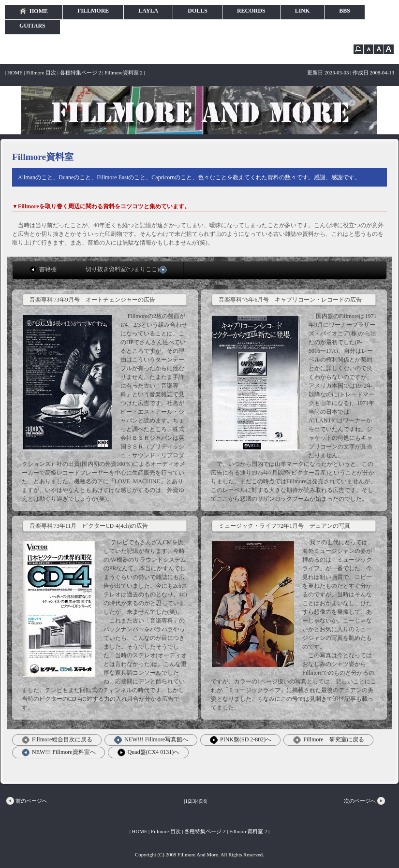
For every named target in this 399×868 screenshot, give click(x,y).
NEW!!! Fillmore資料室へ (59, 752)
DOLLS (198, 11)
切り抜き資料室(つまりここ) (127, 270)
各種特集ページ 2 (81, 72)
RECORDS (251, 11)
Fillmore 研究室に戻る (328, 740)
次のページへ (365, 801)
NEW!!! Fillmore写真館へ (151, 740)
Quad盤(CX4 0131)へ (149, 752)
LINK (303, 11)
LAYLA (148, 11)
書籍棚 (43, 270)
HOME (34, 11)
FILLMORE (93, 11)
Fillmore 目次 (41, 72)
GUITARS (32, 26)
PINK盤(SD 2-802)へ (241, 740)
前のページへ (26, 801)
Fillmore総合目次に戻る (57, 740)
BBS (345, 11)
